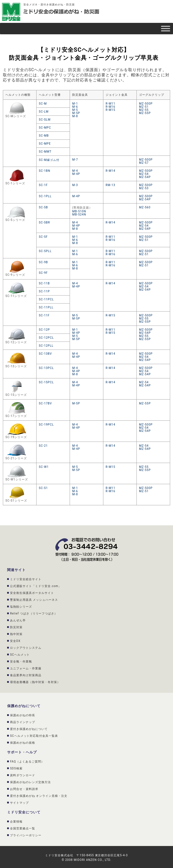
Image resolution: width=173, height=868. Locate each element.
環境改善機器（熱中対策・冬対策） (35, 682)
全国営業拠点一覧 (23, 828)
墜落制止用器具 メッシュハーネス (34, 600)
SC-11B (44, 283)
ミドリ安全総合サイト (26, 579)
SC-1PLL (45, 196)
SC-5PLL (45, 251)
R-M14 (110, 171)
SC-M (43, 104)
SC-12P (44, 330)
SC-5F (43, 237)
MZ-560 (145, 207)
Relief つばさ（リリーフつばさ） (34, 613)
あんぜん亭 (18, 620)
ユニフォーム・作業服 (26, 668)
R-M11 (110, 104)
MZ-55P (145, 113)
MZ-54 (144, 174)
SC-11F (44, 315)
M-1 (75, 104)
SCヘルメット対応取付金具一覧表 (34, 736)
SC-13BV (45, 354)
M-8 (75, 116)
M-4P (76, 174)
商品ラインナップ (23, 722)
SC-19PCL (46, 425)
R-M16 (110, 107)
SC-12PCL (46, 338)
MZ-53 (144, 188)
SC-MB (44, 136)
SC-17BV (45, 403)
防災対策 (16, 627)
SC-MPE (45, 144)
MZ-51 (144, 107)
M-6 (75, 107)
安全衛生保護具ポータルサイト (32, 593)
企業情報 (16, 822)
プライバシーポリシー (26, 835)
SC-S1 (43, 488)
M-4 (75, 171)
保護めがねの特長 (23, 715)
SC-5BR (44, 223)
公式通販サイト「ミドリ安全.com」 (36, 586)
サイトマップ (19, 803)
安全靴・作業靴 (21, 662)
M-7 (75, 160)
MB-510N (79, 211)
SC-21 (43, 446)
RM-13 (110, 185)
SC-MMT (45, 152)
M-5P (76, 113)
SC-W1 (44, 467)
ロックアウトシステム (26, 648)
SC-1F (43, 185)
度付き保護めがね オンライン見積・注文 (39, 796)
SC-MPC (45, 128)
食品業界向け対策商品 (26, 675)
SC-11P (44, 291)
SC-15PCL (46, 382)
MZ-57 (144, 163)
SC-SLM (45, 120)
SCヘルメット (20, 655)
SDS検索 (16, 768)
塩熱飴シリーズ (21, 607)
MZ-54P (145, 177)
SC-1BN (45, 171)
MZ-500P (146, 104)
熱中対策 (16, 634)
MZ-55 (144, 110)
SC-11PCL (46, 299)
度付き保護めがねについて (29, 729)
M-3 (75, 185)
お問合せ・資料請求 (24, 789)
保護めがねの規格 (23, 743)
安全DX (15, 641)
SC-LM (44, 112)
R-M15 (110, 110)
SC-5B (43, 207)
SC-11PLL (46, 307)
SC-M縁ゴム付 (49, 160)
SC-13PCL (46, 368)
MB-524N (79, 214)
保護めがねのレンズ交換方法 (30, 782)
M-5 (75, 110)
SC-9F (43, 273)
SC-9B (43, 262)
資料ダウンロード (23, 775)
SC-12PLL (46, 346)
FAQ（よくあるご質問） (27, 762)
